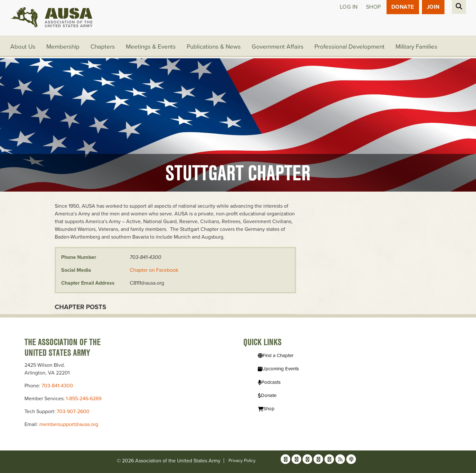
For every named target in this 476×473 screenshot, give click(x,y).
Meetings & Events (151, 47)
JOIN (433, 7)
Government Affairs (278, 47)
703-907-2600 (73, 412)
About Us (23, 47)
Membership (63, 47)
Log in (349, 7)
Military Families (416, 47)
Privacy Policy (242, 461)
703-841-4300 (57, 386)
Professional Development (350, 47)
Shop (373, 7)
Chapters (103, 47)
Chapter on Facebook (154, 270)
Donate (403, 7)
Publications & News (214, 47)
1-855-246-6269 (84, 399)
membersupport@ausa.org (69, 424)
